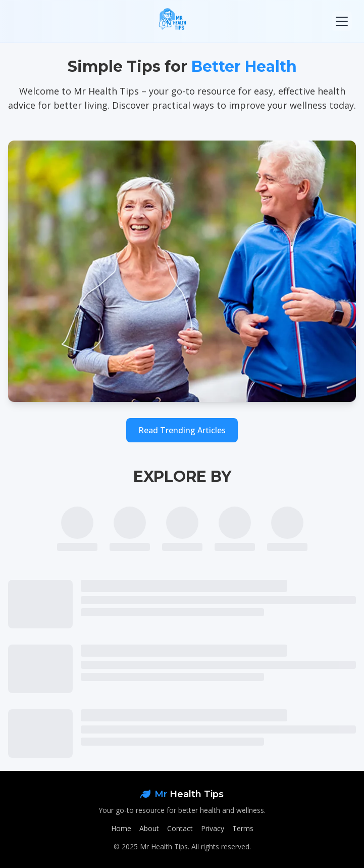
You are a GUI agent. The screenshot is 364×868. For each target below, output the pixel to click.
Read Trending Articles (182, 430)
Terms (243, 828)
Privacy (213, 828)
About (149, 828)
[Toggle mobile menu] (342, 21)
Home (121, 828)
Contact (180, 828)
